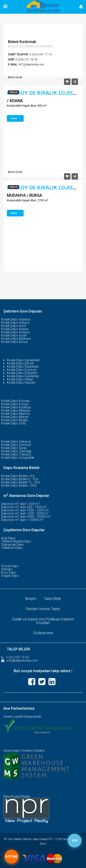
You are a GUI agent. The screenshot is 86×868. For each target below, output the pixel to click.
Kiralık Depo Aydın (14, 335)
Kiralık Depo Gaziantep (23, 376)
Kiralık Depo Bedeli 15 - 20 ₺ (21, 482)
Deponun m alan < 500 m (20, 504)
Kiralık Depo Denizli (20, 363)
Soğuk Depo (10, 576)
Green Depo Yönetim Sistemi (24, 751)
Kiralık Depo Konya (15, 404)
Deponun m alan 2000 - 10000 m (26, 517)
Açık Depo (8, 538)
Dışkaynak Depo (13, 545)
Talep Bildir (52, 599)
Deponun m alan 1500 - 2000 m (25, 513)
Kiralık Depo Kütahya (16, 407)
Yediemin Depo (12, 548)
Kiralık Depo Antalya (15, 332)
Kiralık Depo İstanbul (16, 319)
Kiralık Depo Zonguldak (18, 458)
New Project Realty (17, 796)
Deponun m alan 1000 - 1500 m (25, 510)
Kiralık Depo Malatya (16, 410)
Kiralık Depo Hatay (20, 379)
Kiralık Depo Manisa (15, 414)
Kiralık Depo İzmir (14, 326)
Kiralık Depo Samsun (16, 445)
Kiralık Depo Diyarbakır (23, 367)
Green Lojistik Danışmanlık (22, 717)
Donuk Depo (10, 566)
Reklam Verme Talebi (43, 609)
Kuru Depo (9, 572)
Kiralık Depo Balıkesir (16, 339)
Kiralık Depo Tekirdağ (16, 451)
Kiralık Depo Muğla (14, 420)
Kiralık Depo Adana (15, 329)
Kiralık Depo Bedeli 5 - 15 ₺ (20, 479)
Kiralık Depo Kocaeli (15, 401)
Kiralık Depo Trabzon (16, 454)
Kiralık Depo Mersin (15, 417)
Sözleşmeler (43, 633)
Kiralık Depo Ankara (15, 323)
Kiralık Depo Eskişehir (22, 373)
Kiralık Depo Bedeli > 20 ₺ (19, 485)
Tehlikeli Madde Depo (16, 541)
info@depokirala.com (22, 660)
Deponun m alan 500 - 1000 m (24, 507)
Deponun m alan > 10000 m (22, 520)
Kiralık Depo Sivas (14, 448)
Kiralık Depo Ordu (14, 423)
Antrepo (7, 569)
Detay (15, 118)
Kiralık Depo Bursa (14, 342)
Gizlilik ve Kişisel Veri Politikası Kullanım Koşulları (43, 621)
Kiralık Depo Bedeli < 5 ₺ (18, 476)
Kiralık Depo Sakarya (16, 442)
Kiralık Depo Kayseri (21, 383)
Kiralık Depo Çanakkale (23, 360)
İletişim (31, 599)
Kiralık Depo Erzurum (22, 370)
